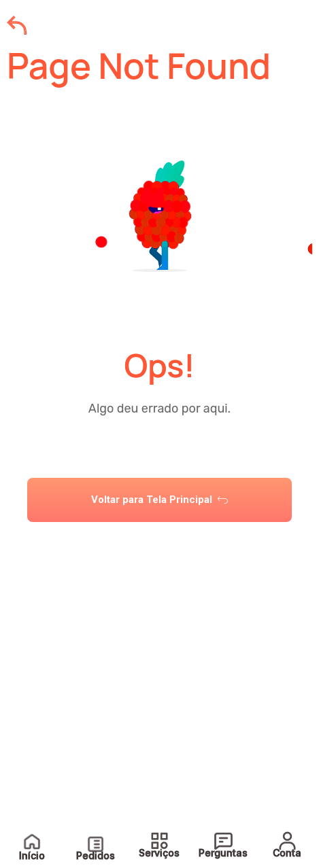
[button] (159, 547)
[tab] (159, 547)
